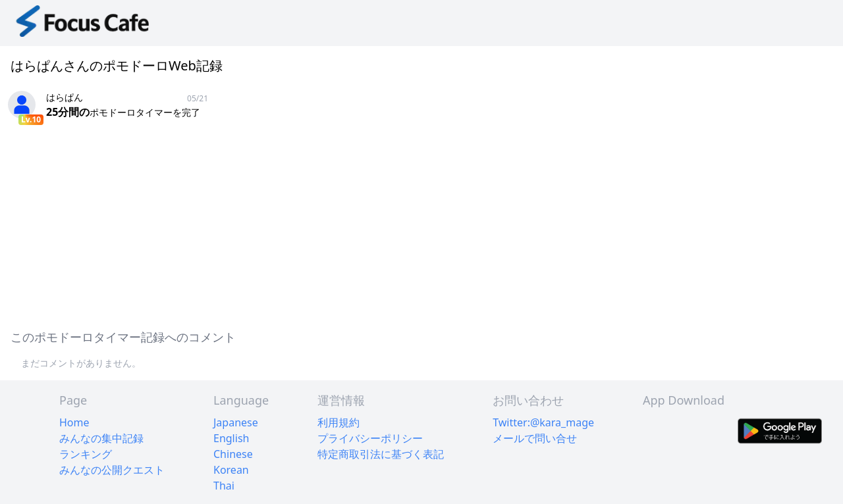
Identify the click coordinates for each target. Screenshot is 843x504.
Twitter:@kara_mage (543, 422)
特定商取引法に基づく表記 (381, 454)
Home (74, 422)
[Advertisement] (395, 225)
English (231, 438)
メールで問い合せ (535, 438)
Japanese (236, 422)
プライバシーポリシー (370, 438)
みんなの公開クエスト (112, 470)
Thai (224, 486)
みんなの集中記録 (101, 438)
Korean (231, 470)
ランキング (86, 454)
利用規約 (339, 422)
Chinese (233, 454)
